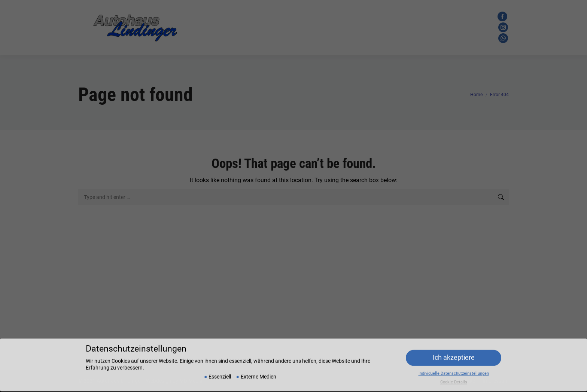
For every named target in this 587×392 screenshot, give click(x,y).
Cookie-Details (454, 379)
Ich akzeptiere (454, 355)
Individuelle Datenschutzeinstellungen (454, 370)
